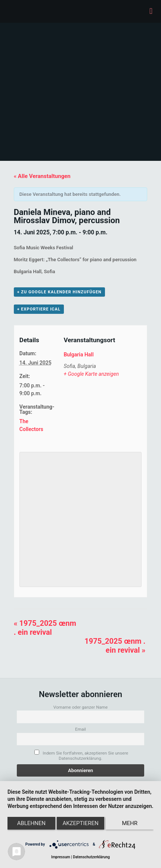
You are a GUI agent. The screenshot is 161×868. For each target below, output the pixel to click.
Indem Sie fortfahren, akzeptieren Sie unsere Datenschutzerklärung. (81, 755)
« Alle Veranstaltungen (42, 176)
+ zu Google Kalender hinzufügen (59, 292)
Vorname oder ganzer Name (81, 707)
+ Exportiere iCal (39, 309)
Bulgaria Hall (78, 355)
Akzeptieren (80, 823)
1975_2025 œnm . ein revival (45, 628)
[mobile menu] (151, 11)
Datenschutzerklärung (91, 857)
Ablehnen (31, 823)
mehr (130, 823)
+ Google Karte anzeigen (91, 374)
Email (80, 729)
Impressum (61, 857)
